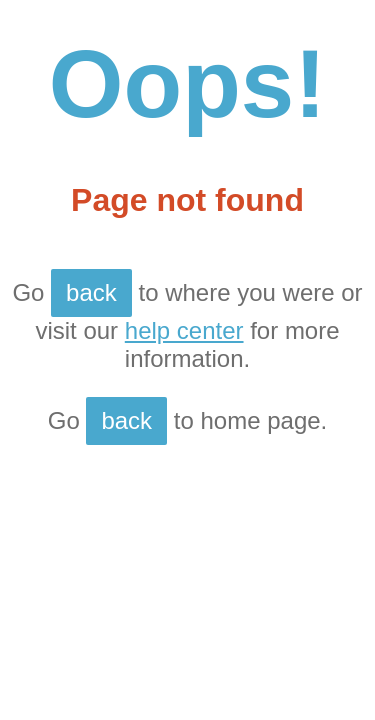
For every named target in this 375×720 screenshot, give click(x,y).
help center (184, 330)
